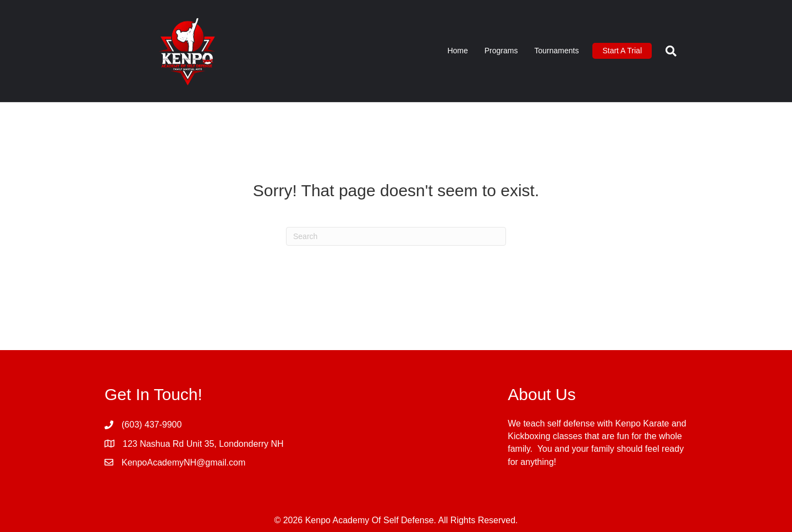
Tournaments (556, 51)
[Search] (667, 51)
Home (457, 51)
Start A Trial (622, 51)
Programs (501, 51)
